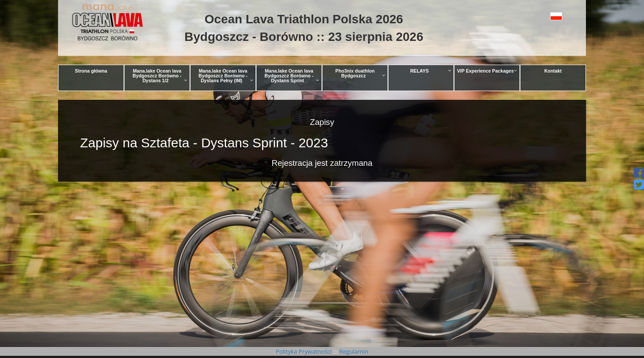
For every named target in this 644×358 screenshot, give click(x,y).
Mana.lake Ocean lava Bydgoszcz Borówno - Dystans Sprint (292, 75)
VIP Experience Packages (487, 71)
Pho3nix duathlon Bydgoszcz (360, 73)
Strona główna (91, 71)
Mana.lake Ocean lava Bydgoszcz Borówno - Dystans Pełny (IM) (226, 75)
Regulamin (353, 351)
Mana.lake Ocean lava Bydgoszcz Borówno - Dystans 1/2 (160, 75)
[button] (536, 16)
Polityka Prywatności (304, 351)
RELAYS (430, 71)
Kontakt (553, 71)
